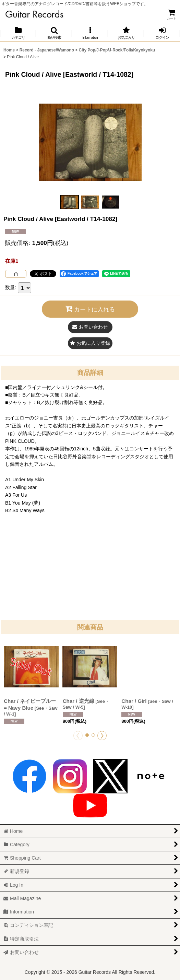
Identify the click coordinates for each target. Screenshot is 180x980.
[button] (54, 33)
